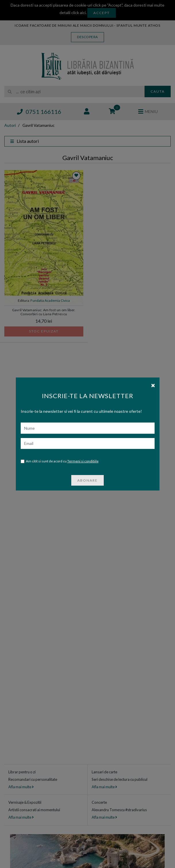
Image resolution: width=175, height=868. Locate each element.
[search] (74, 92)
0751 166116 (39, 112)
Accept (102, 13)
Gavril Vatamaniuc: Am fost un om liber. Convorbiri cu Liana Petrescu (44, 312)
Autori (10, 125)
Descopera (87, 37)
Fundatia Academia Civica (50, 300)
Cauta (158, 91)
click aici (78, 12)
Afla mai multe (21, 787)
